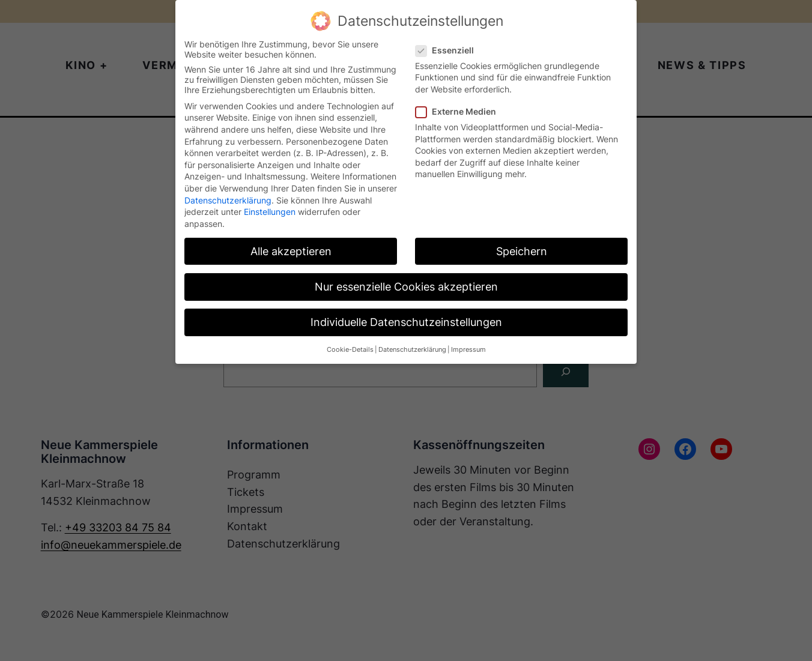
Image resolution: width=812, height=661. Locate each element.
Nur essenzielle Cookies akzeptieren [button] (406, 287)
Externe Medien (461, 111)
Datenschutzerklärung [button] (412, 350)
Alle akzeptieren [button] (291, 251)
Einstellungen (270, 212)
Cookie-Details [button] (350, 350)
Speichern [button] (522, 251)
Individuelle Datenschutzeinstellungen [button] (406, 322)
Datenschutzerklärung (228, 200)
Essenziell (450, 50)
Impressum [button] (468, 350)
